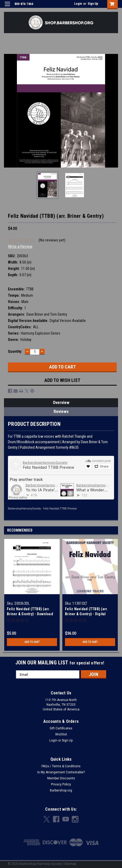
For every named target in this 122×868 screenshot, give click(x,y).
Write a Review (20, 246)
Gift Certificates (61, 728)
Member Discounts (61, 778)
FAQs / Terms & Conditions (61, 766)
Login (78, 4)
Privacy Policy (61, 784)
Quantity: (15, 351)
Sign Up (93, 4)
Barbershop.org (61, 790)
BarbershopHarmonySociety (24, 509)
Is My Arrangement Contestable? (61, 772)
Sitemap (70, 864)
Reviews (61, 412)
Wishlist (61, 734)
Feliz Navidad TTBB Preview (60, 509)
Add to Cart (32, 642)
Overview (61, 403)
